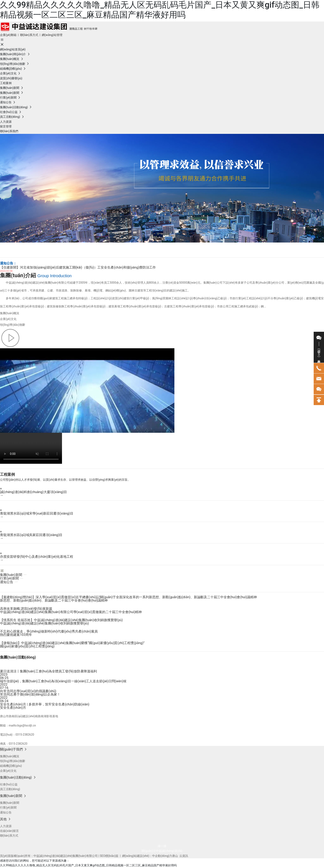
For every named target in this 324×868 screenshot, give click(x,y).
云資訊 (184, 856)
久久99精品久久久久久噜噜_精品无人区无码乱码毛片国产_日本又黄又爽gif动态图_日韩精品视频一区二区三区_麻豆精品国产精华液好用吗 (160, 10)
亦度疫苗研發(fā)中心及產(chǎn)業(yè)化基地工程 (37, 557)
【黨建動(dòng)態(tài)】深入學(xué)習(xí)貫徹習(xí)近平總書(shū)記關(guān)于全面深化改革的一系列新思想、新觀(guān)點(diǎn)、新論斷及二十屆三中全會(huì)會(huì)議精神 (128, 597)
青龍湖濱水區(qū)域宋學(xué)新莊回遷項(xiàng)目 (37, 513)
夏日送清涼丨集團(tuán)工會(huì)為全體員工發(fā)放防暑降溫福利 (48, 671)
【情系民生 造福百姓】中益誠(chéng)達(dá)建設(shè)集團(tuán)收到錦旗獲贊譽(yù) (61, 620)
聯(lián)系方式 (29, 35)
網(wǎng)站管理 (52, 35)
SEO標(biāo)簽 (109, 856)
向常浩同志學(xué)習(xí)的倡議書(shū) (28, 691)
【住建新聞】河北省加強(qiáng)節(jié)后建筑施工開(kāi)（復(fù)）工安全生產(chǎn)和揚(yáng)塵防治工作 (78, 267)
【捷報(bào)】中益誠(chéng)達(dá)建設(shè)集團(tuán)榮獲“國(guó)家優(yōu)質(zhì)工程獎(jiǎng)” (72, 643)
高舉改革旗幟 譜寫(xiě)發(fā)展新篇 (26, 609)
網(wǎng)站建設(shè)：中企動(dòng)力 (147, 856)
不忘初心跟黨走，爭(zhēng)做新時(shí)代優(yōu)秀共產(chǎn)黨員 (49, 631)
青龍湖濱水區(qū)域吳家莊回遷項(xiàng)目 (31, 535)
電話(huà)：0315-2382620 (17, 735)
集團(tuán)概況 (10, 313)
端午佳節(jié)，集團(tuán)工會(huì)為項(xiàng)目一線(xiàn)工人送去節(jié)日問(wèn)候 (63, 681)
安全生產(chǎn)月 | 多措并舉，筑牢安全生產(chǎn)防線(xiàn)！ (45, 704)
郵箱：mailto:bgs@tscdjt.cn (18, 725)
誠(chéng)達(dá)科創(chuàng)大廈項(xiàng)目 (33, 492)
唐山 (175, 856)
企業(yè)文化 (8, 319)
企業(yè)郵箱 (8, 35)
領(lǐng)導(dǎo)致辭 (13, 325)
